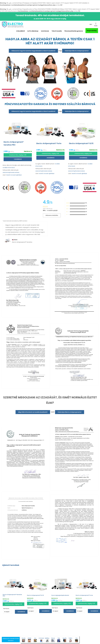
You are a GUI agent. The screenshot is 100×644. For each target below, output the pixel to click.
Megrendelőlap (92, 31)
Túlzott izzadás (57, 31)
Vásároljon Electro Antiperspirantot (77, 51)
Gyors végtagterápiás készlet (60, 595)
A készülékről (20, 31)
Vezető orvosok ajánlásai (14, 175)
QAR (91, 24)
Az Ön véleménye (33, 31)
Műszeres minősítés (52, 215)
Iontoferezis (45, 31)
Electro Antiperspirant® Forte (84, 595)
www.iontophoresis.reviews (11, 172)
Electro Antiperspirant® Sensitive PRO (12, 595)
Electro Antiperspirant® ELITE (35, 595)
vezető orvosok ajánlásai (47, 174)
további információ (9, 168)
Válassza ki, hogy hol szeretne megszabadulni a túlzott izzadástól (33, 51)
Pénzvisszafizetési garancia (74, 31)
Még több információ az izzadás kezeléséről (33, 412)
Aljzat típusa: (6, 609)
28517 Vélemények (48, 209)
